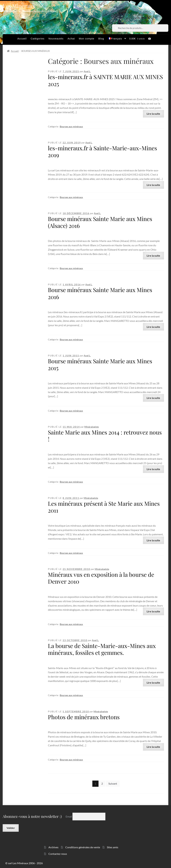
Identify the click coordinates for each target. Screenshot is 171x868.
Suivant (113, 783)
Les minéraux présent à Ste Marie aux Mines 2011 (104, 507)
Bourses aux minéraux (71, 126)
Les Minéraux (19, 6)
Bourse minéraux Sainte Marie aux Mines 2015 (100, 364)
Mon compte (87, 39)
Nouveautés (56, 39)
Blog (101, 39)
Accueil (22, 39)
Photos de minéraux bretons (84, 717)
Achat (71, 39)
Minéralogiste (92, 427)
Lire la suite (153, 114)
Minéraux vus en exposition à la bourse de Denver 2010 (101, 578)
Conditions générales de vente (83, 847)
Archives (53, 847)
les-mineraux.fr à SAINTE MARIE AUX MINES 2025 (105, 80)
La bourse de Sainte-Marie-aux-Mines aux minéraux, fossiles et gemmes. (102, 649)
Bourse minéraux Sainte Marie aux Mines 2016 (100, 293)
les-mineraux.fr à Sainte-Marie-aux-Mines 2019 (102, 151)
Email (69, 816)
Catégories (38, 39)
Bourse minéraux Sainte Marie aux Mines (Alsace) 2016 (100, 222)
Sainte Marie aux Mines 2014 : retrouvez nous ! (105, 436)
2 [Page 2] (102, 783)
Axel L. (87, 71)
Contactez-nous (58, 854)
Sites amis (113, 847)
